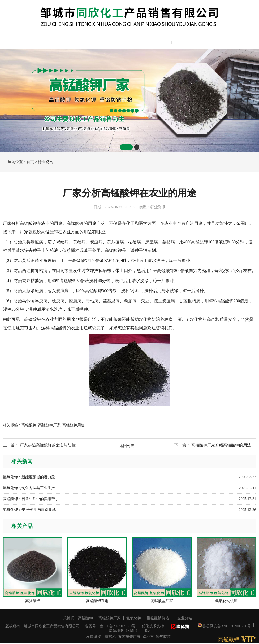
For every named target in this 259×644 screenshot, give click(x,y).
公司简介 (66, 41)
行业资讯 (45, 162)
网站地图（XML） (124, 631)
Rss (148, 631)
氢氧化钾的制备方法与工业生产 (29, 488)
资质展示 (193, 41)
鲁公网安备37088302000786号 (224, 625)
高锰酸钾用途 (74, 425)
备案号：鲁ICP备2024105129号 (110, 626)
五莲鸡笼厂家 (129, 637)
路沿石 (148, 637)
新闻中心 (150, 41)
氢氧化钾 (134, 618)
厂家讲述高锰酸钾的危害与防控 (48, 445)
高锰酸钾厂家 (49, 425)
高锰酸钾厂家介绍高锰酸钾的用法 (221, 445)
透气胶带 (163, 637)
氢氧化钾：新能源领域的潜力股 (29, 477)
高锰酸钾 (29, 425)
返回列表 (127, 446)
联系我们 (235, 41)
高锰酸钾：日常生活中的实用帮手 (31, 499)
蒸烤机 (110, 637)
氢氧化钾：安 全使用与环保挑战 (29, 510)
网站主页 (24, 41)
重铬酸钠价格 (158, 618)
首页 (30, 162)
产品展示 (108, 41)
